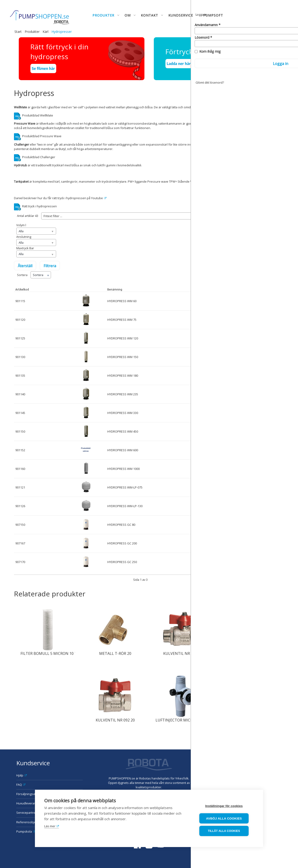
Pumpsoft (213, 15)
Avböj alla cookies (226, 819)
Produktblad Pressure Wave (42, 136)
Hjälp (20, 775)
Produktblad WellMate (38, 115)
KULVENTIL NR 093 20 (183, 653)
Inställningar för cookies (226, 806)
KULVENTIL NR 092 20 (115, 720)
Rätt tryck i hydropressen (39, 206)
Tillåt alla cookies (226, 831)
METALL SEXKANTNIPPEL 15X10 (251, 653)
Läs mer (50, 827)
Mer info (274, 450)
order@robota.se (270, 778)
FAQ (19, 785)
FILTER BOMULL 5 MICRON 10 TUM (52, 653)
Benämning (115, 289)
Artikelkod (22, 289)
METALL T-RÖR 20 (115, 653)
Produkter (32, 32)
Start (18, 32)
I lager (215, 289)
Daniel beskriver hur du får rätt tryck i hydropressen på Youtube (58, 198)
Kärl (46, 32)
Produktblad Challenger (39, 157)
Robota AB (263, 761)
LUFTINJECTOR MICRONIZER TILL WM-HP (193, 720)
